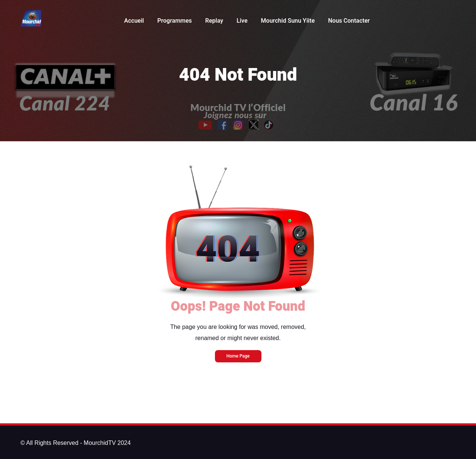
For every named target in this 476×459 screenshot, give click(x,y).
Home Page (238, 356)
